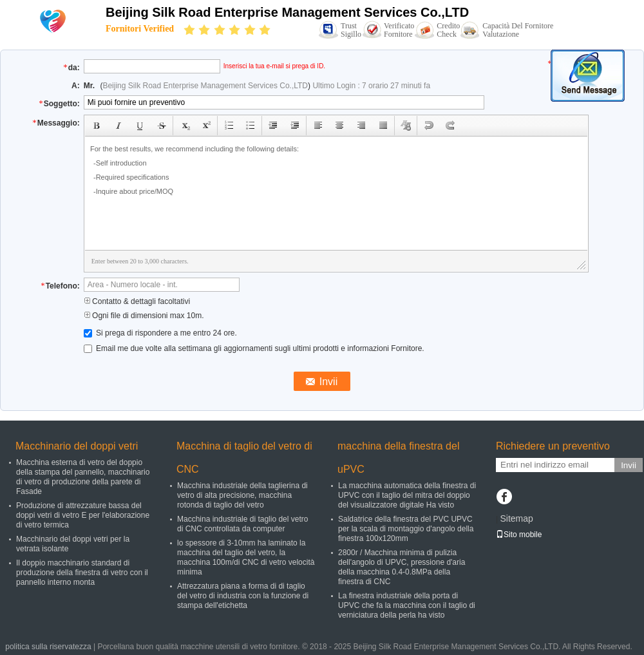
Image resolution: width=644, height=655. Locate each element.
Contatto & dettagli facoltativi (137, 301)
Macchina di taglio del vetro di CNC (244, 458)
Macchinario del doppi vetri (77, 446)
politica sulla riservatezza (48, 647)
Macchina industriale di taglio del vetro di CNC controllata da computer (242, 524)
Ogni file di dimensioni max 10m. (144, 316)
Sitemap (516, 518)
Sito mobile (519, 535)
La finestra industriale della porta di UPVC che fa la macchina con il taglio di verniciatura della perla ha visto (407, 605)
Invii (629, 465)
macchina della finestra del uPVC (398, 458)
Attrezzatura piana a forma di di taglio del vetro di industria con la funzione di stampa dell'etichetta (243, 596)
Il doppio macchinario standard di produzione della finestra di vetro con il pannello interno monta (82, 573)
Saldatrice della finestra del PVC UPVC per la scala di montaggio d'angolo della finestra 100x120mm (406, 529)
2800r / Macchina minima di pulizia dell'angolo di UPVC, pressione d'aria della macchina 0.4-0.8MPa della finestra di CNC (402, 567)
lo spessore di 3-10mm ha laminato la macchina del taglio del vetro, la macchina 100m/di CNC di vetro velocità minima (246, 557)
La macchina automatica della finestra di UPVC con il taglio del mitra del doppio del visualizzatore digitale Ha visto (407, 495)
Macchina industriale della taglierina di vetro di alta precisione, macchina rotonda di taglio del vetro (242, 495)
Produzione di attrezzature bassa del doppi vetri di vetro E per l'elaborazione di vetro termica (83, 515)
